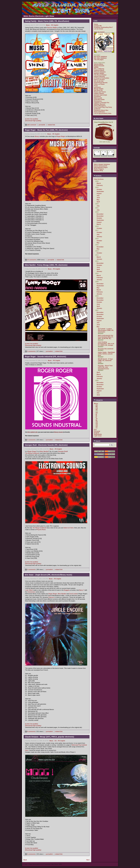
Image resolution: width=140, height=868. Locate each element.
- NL (96, 420)
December (100, 214)
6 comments (30, 854)
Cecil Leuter (73, 594)
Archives (98, 176)
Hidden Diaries (99, 93)
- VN (96, 425)
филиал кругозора (101, 95)
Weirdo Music (99, 64)
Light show (98, 436)
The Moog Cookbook (32, 453)
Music (48, 25)
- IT (96, 417)
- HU (96, 413)
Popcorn (51, 597)
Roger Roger (61, 136)
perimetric (98, 87)
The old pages (99, 60)
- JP (96, 419)
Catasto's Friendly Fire (102, 103)
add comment (31, 125)
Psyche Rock (41, 530)
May (98, 200)
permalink (42, 125)
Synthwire (98, 96)
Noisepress (98, 101)
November (100, 216)
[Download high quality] (33, 121)
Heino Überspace (100, 106)
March (99, 183)
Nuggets (67, 590)
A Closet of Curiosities (102, 78)
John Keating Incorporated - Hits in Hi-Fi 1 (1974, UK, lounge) (106, 344)
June (98, 198)
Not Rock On (98, 90)
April (98, 202)
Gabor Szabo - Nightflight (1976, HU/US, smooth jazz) (107, 354)
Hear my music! (99, 32)
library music (58, 432)
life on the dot (99, 81)
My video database (100, 58)
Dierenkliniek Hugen (101, 167)
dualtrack (97, 109)
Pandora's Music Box (101, 110)
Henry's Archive (99, 80)
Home (96, 24)
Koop (96, 86)
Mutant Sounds (99, 66)
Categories (98, 400)
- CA (55, 741)
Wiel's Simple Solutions (102, 164)
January (99, 237)
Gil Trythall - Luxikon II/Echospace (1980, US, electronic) (106, 330)
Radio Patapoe (99, 169)
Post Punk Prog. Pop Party (103, 107)
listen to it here (69, 528)
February (100, 185)
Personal (97, 431)
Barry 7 (82, 590)
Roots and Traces (100, 92)
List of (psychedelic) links (103, 113)
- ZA (96, 427)
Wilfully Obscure (100, 104)
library (37, 136)
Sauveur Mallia (52, 28)
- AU (96, 405)
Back (25, 860)
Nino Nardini (44, 451)
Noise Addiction (99, 112)
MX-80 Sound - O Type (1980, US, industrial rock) (105, 360)
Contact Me (98, 26)
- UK (96, 422)
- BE (96, 407)
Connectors (31, 592)
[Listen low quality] (32, 119)
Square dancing (99, 76)
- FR (52, 25)
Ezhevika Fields (99, 100)
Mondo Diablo (99, 89)
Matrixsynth (98, 98)
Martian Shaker (99, 73)
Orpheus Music (99, 70)
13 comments (31, 260)
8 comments (30, 731)
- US (96, 423)
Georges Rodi (63, 451)
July (98, 196)
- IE (96, 414)
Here (27, 750)
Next (88, 860)
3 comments (30, 351)
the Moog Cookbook (40, 528)
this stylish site (32, 432)
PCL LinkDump (99, 69)
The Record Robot (100, 75)
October (99, 189)
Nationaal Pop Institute (79, 745)
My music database (101, 56)
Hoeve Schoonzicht (101, 166)
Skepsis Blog (99, 170)
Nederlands (98, 434)
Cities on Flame (99, 84)
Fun (95, 430)
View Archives (99, 179)
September (100, 191)
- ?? (96, 428)
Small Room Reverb (101, 83)
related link (51, 125)
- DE (96, 410)
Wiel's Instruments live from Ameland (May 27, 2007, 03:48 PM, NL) (106, 337)
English (56, 25)
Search (97, 441)
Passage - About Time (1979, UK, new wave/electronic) (105, 367)
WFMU (96, 67)
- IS (96, 416)
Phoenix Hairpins (100, 72)
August (99, 194)
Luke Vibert (29, 590)
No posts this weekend (106, 349)
